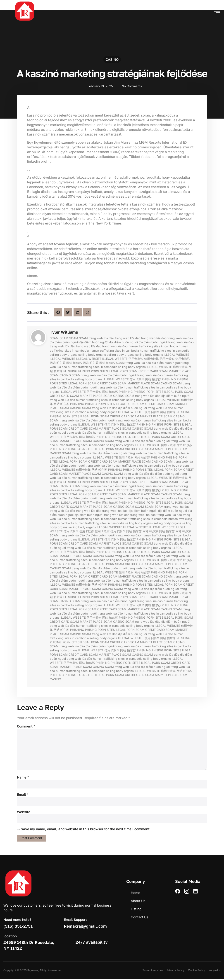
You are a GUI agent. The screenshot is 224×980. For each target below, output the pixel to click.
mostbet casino (1, 0)
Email (23, 795)
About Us (138, 902)
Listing (136, 910)
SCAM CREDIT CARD (143, 371)
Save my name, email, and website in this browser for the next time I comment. (86, 830)
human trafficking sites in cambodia (153, 346)
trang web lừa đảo (101, 338)
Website (24, 812)
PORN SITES (99, 371)
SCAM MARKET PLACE (175, 371)
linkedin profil (39, 161)
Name (23, 778)
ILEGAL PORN (118, 371)
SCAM (54, 338)
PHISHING (70, 371)
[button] (217, 11)
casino (112, 63)
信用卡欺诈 (136, 359)
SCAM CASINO (60, 375)
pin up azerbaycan (1, 0)
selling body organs (64, 355)
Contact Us (140, 918)
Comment (26, 726)
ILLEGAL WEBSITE (176, 355)
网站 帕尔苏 (58, 363)
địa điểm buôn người (64, 342)
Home (136, 894)
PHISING (84, 371)
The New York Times (105, 223)
